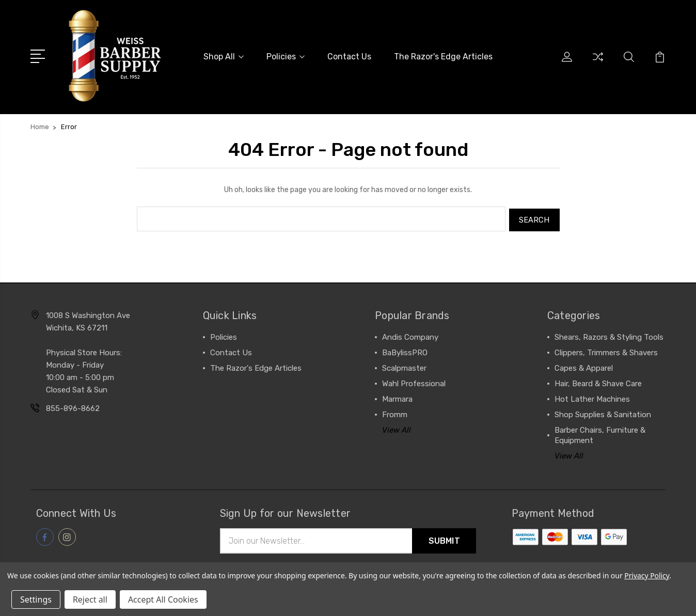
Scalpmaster (404, 366)
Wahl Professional (414, 382)
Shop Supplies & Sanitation (603, 413)
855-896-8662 (73, 406)
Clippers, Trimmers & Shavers (606, 351)
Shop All (224, 57)
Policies (286, 57)
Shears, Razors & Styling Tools (609, 335)
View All (397, 428)
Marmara (397, 397)
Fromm (395, 413)
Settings (36, 599)
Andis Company (410, 335)
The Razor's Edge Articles (443, 57)
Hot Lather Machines (592, 397)
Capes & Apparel (584, 366)
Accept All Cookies (163, 599)
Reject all (90, 599)
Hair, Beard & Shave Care (598, 382)
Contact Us (349, 57)
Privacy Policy (647, 575)
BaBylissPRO (405, 351)
